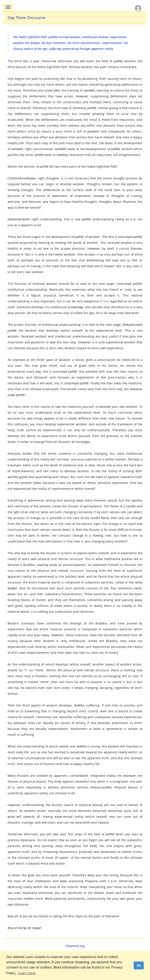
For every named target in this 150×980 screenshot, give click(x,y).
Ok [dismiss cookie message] (139, 965)
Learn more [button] (27, 973)
